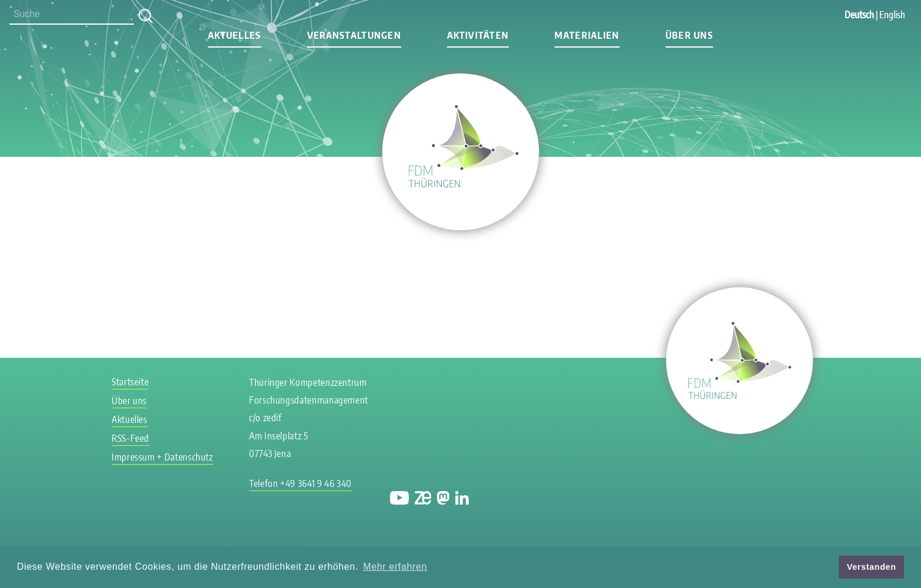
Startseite (130, 382)
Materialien (587, 35)
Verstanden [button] (872, 567)
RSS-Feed (130, 438)
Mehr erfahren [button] (395, 567)
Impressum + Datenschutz (162, 457)
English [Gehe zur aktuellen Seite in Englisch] (892, 15)
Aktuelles (235, 35)
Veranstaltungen (354, 35)
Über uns (689, 35)
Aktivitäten (478, 35)
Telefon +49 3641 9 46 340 (300, 483)
